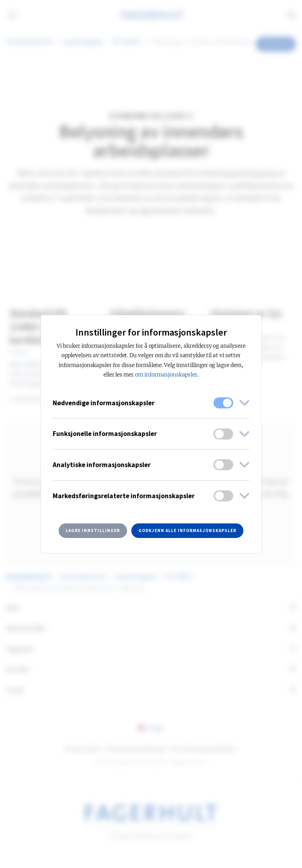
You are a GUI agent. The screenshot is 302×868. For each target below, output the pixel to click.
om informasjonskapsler (166, 375)
